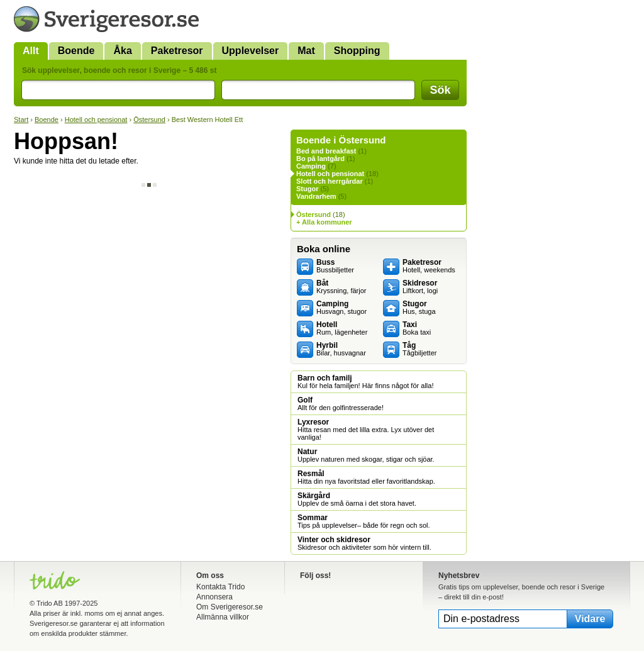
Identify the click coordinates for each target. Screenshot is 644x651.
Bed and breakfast (326, 151)
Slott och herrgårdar (330, 181)
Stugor (307, 189)
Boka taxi (417, 328)
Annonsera (214, 597)
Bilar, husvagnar (341, 349)
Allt (31, 51)
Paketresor (177, 51)
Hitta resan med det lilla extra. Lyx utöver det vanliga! (366, 430)
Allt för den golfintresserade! (341, 404)
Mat (306, 51)
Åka (122, 51)
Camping (311, 166)
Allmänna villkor (223, 617)
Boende (76, 51)
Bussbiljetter (335, 266)
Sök (440, 90)
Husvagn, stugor (341, 308)
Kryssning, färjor (341, 287)
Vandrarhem (316, 196)
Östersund (149, 120)
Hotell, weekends (429, 266)
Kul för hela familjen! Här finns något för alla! (365, 382)
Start (21, 120)
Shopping (357, 51)
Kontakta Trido (220, 587)
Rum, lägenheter (342, 328)
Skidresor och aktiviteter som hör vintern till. (364, 543)
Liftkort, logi (420, 287)
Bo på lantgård (320, 159)
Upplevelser (251, 51)
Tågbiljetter (419, 349)
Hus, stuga (419, 308)
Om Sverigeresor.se (230, 607)
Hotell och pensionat (96, 120)
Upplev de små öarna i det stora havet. (357, 499)
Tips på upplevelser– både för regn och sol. (364, 521)
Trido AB (50, 603)
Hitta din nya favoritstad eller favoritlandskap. (366, 477)
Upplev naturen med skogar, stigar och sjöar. (366, 455)
